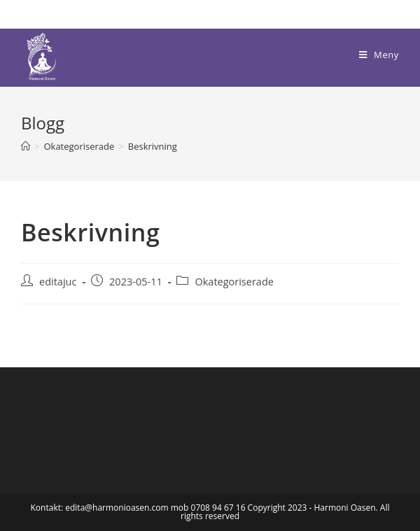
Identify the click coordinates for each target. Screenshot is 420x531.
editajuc (58, 282)
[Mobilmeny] (379, 55)
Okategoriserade (234, 282)
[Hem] (26, 146)
